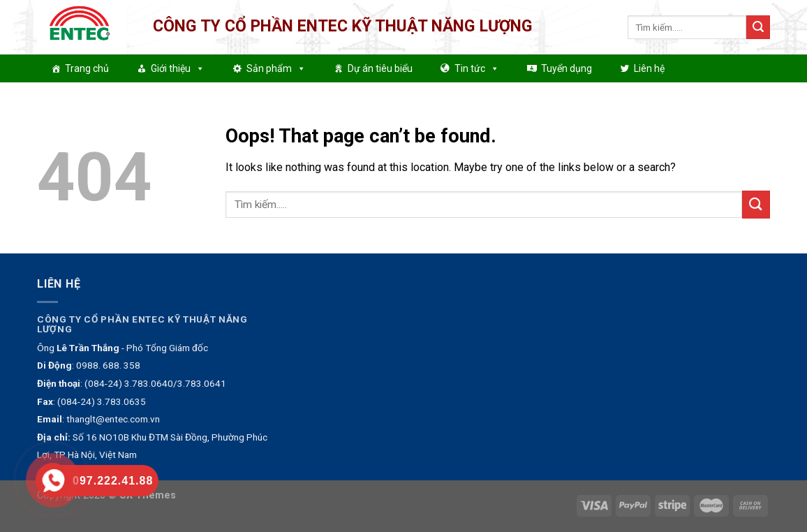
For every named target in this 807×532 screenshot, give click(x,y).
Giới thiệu (178, 68)
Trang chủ (87, 68)
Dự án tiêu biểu (380, 68)
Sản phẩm (276, 68)
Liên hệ (649, 68)
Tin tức (477, 68)
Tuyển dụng (567, 68)
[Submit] (758, 27)
